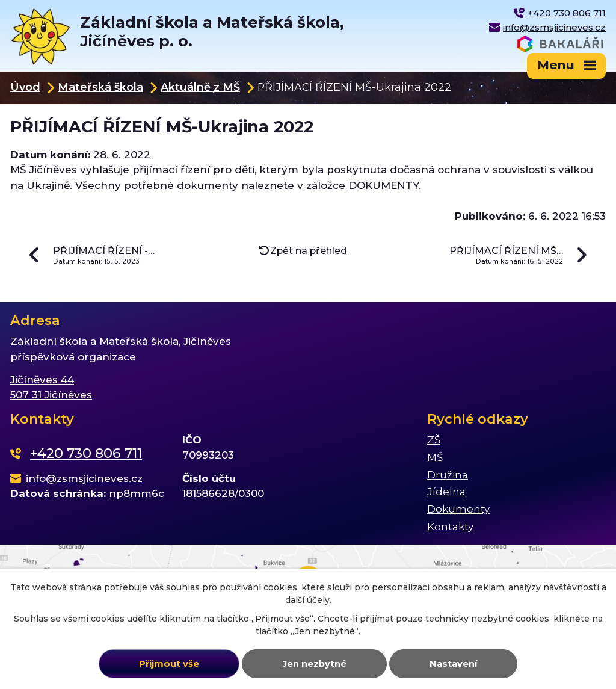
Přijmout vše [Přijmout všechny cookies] (169, 664)
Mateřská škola (100, 87)
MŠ (435, 457)
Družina (448, 475)
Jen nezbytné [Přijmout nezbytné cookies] (315, 664)
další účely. (308, 600)
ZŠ (434, 440)
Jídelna (446, 492)
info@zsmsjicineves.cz (554, 27)
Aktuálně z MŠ (200, 87)
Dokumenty (458, 509)
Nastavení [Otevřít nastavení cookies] (453, 664)
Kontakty (450, 527)
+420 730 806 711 (567, 13)
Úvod (25, 87)
